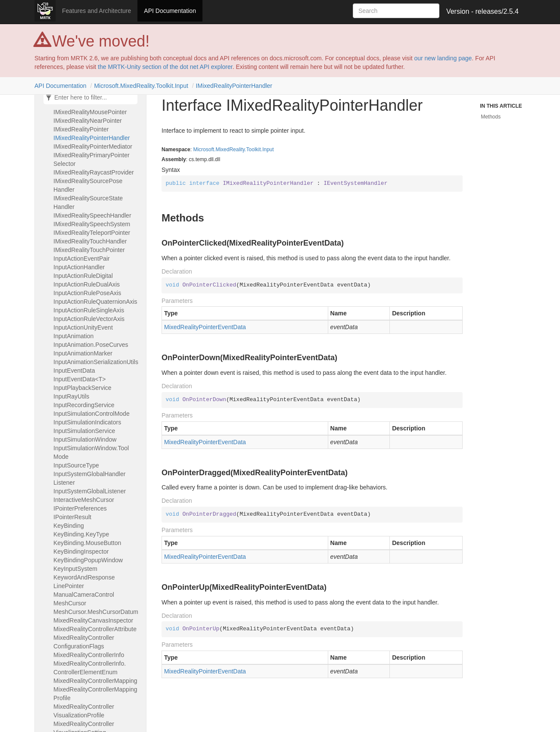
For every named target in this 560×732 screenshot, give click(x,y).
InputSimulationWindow (85, 439)
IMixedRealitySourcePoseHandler (88, 185)
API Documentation (170, 11)
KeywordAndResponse (84, 577)
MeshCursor (70, 603)
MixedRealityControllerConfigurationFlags (84, 642)
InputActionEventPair (82, 259)
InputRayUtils (71, 396)
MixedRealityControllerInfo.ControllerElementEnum (90, 668)
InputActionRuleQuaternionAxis (95, 302)
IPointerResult (72, 517)
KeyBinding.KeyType (81, 534)
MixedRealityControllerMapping (95, 681)
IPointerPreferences (80, 508)
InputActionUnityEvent (83, 327)
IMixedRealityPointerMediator (93, 146)
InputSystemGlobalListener (90, 491)
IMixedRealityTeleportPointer (92, 233)
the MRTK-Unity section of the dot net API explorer (165, 67)
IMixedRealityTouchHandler (90, 241)
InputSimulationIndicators (87, 422)
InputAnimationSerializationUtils (96, 362)
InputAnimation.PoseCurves (91, 345)
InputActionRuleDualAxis (87, 284)
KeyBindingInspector (81, 551)
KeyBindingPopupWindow (88, 560)
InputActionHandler (79, 267)
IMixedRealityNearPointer (88, 121)
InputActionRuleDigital (83, 276)
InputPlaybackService (82, 388)
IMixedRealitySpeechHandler (92, 215)
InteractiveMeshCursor (84, 500)
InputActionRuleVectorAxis (89, 319)
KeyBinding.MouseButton (87, 543)
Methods (491, 117)
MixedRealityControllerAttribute (95, 629)
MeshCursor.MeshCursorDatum (96, 612)
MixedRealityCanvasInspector (93, 620)
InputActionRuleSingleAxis (89, 310)
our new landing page (443, 58)
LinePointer (69, 586)
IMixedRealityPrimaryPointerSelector (92, 159)
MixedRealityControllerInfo (89, 655)
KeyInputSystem (75, 569)
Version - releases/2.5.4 (482, 11)
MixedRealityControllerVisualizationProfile (84, 711)
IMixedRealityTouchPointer (89, 250)
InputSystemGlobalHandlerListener (89, 478)
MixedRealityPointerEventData (205, 327)
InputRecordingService (84, 405)
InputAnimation (73, 336)
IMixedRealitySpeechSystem (92, 224)
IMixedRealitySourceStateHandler (88, 202)
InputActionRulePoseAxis (87, 293)
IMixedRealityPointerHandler (234, 86)
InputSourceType (76, 465)
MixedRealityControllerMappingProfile (95, 694)
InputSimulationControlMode (92, 414)
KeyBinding (69, 526)
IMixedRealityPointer (81, 129)
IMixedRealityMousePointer (90, 112)
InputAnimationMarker (83, 353)
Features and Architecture (96, 11)
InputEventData (74, 371)
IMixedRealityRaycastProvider (94, 172)
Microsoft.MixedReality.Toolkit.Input (141, 86)
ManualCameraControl (84, 595)
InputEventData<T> (79, 379)
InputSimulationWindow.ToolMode (91, 452)
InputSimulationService (84, 431)
